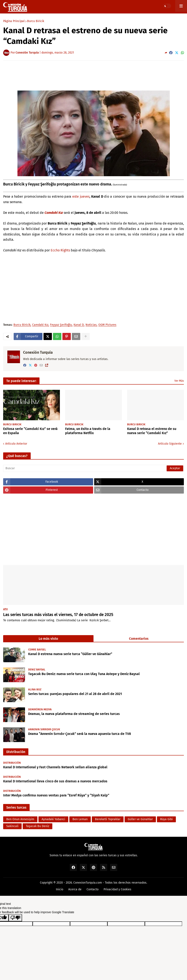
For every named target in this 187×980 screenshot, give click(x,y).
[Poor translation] (15, 918)
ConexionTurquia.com (88, 883)
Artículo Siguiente (170, 444)
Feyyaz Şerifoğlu (61, 325)
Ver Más (179, 381)
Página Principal (14, 21)
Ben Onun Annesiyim (20, 819)
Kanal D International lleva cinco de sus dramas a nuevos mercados (55, 781)
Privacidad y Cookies (117, 889)
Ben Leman (80, 819)
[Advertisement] (93, 75)
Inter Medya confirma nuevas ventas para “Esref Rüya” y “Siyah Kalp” (56, 795)
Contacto (93, 889)
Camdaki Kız (54, 213)
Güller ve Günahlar (140, 819)
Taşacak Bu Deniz (38, 826)
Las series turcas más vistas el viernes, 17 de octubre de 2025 (58, 615)
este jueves (81, 196)
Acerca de (75, 889)
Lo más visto (48, 639)
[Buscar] (93, 468)
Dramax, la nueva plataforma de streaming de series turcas (74, 714)
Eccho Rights (60, 250)
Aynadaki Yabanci (53, 819)
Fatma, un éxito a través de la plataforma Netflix (88, 431)
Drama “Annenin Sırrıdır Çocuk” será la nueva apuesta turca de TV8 (80, 734)
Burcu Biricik (36, 21)
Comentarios (139, 639)
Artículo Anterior (16, 444)
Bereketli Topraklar (108, 819)
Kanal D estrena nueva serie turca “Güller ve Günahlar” (70, 654)
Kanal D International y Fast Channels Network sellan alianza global (55, 767)
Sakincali (12, 826)
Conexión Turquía (38, 352)
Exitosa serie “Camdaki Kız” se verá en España (30, 431)
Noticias (91, 325)
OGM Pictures (107, 325)
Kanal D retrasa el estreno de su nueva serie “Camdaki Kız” (152, 431)
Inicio (60, 889)
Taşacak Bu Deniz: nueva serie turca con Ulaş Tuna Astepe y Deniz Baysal (84, 674)
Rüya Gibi (166, 819)
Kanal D (79, 325)
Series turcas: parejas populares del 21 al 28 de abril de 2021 (75, 694)
